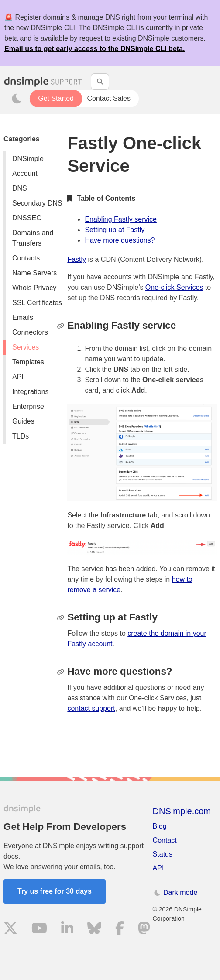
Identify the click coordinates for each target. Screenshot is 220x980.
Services (26, 347)
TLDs (21, 436)
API (18, 377)
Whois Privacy (34, 288)
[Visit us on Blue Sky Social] (94, 930)
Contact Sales (109, 98)
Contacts (26, 258)
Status (163, 854)
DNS (20, 188)
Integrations (31, 392)
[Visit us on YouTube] (39, 930)
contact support (91, 708)
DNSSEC (27, 218)
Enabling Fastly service (121, 219)
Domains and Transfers (33, 238)
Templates (28, 362)
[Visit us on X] (10, 930)
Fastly (77, 259)
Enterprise (28, 406)
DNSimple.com (182, 811)
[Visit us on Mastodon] (144, 930)
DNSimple (28, 159)
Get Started (56, 98)
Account (25, 173)
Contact (165, 840)
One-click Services (174, 287)
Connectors (30, 332)
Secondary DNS (37, 203)
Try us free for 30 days (55, 891)
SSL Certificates (37, 303)
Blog (160, 826)
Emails (23, 317)
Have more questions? (120, 240)
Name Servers (34, 273)
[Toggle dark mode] (17, 99)
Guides (23, 421)
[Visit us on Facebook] (120, 930)
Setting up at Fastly (115, 230)
